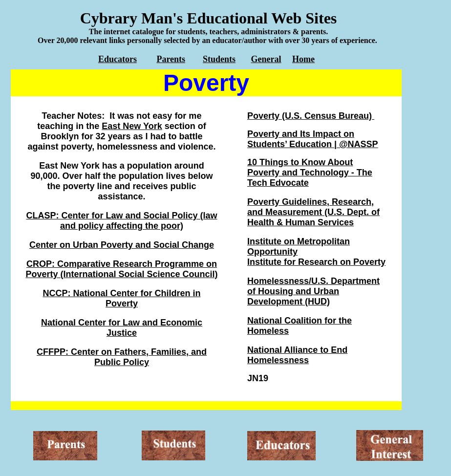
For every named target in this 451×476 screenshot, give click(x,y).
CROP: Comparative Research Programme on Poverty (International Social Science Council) (121, 269)
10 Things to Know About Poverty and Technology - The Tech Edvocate (310, 173)
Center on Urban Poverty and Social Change (122, 245)
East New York (132, 126)
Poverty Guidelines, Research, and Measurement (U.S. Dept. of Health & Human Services (313, 212)
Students (219, 59)
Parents (171, 59)
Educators (118, 59)
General (266, 59)
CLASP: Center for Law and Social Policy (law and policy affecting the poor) (121, 221)
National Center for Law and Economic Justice (122, 328)
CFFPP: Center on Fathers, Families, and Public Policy (122, 357)
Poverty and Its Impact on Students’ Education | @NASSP (313, 139)
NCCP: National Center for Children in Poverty (121, 298)
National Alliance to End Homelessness (297, 355)
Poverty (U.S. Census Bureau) (311, 116)
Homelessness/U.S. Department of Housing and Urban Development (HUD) (313, 291)
